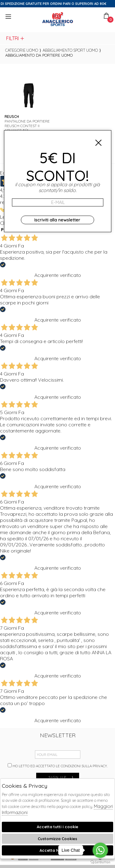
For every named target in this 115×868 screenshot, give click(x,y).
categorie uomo (22, 50)
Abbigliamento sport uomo (70, 50)
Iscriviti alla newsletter (57, 220)
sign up (61, 777)
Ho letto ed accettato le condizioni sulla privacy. (58, 766)
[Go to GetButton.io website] (100, 862)
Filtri (15, 38)
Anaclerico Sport (58, 19)
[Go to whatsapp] (100, 850)
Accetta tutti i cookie (57, 827)
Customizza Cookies (57, 839)
